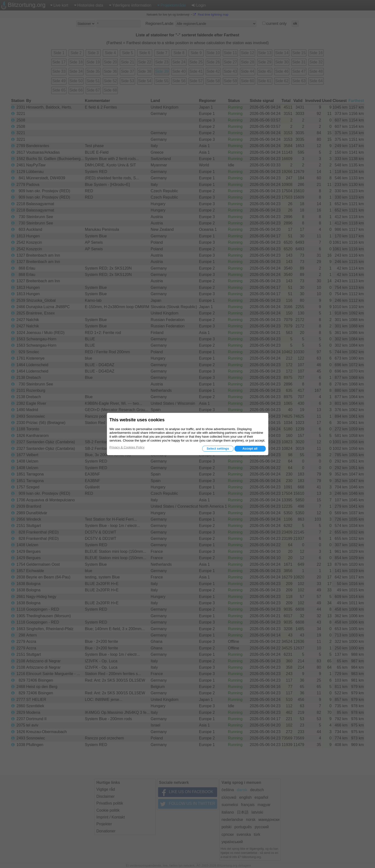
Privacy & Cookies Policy (127, 447)
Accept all (250, 449)
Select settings (218, 449)
